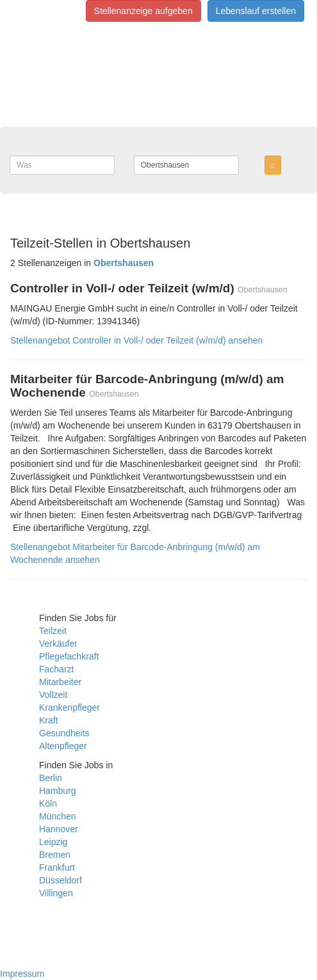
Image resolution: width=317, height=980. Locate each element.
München (58, 816)
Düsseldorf (61, 880)
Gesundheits (64, 733)
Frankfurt (57, 867)
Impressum (22, 974)
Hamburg (58, 791)
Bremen (55, 855)
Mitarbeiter (60, 682)
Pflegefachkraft (69, 656)
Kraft (49, 720)
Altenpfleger (63, 746)
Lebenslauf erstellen (256, 11)
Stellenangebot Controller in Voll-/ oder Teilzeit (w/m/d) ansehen (136, 340)
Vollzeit (53, 695)
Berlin (51, 778)
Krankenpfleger (69, 707)
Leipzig (53, 842)
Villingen (56, 893)
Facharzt (56, 669)
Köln (48, 803)
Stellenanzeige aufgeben (143, 11)
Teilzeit (53, 631)
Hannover (59, 829)
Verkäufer (58, 644)
